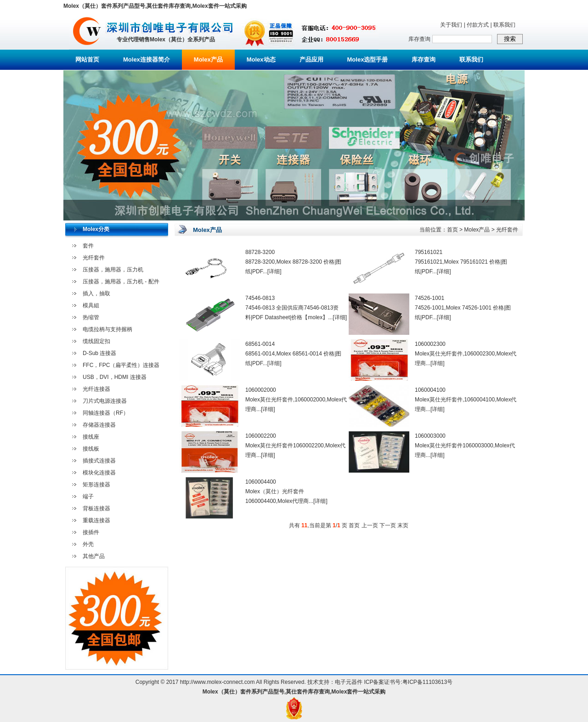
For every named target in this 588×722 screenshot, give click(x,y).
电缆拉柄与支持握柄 (107, 329)
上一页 (370, 525)
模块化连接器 (99, 473)
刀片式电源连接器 (105, 401)
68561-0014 (260, 344)
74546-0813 (260, 298)
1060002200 (261, 436)
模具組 (91, 305)
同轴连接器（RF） (106, 413)
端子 (88, 496)
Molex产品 (208, 59)
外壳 (88, 544)
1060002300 (430, 344)
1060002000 (261, 390)
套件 (88, 246)
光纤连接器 (96, 389)
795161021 (429, 252)
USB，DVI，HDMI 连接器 (115, 377)
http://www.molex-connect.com (218, 682)
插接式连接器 (99, 461)
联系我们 (504, 25)
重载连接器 (96, 520)
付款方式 (478, 25)
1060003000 (430, 436)
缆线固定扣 (96, 341)
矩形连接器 (96, 485)
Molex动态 (261, 59)
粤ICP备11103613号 (427, 682)
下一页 (388, 525)
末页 (403, 525)
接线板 (91, 449)
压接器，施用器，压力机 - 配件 (121, 282)
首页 (452, 230)
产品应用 (311, 59)
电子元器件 (349, 682)
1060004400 (261, 482)
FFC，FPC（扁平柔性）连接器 (121, 365)
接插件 (91, 532)
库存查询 (424, 59)
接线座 (91, 437)
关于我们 (451, 25)
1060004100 (430, 390)
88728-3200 (260, 252)
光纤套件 (94, 258)
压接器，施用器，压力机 (113, 270)
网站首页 (87, 59)
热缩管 (91, 317)
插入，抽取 (96, 293)
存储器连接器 (99, 425)
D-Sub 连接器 (99, 353)
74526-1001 (430, 298)
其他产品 (94, 556)
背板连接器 (96, 508)
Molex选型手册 (368, 59)
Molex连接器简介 (147, 59)
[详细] (274, 271)
